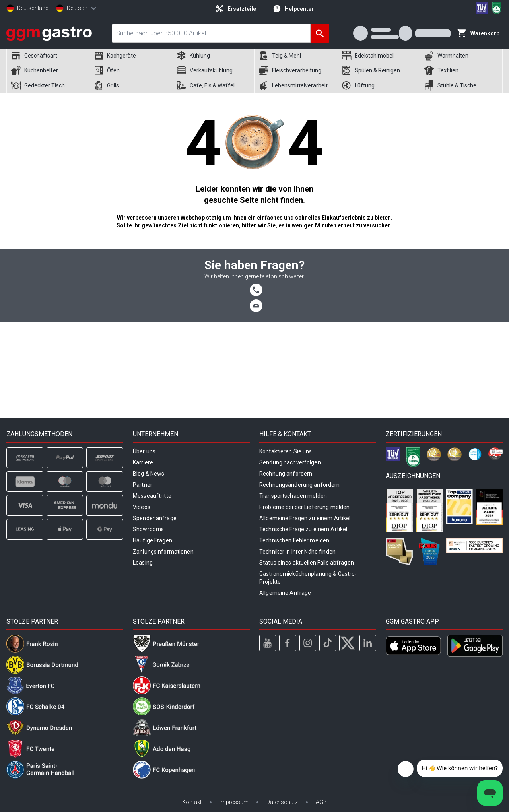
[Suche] (320, 33)
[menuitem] (48, 56)
